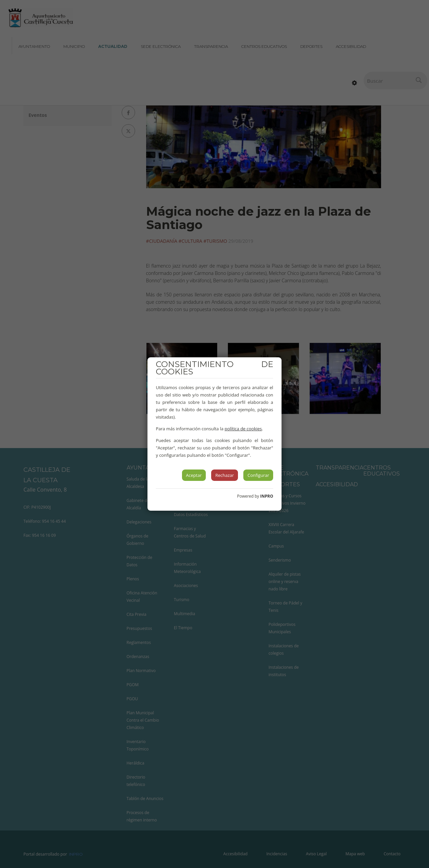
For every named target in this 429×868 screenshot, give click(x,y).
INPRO (267, 496)
